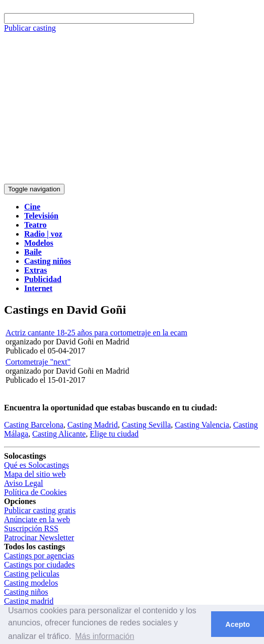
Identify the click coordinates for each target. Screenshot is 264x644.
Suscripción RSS (31, 528)
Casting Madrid (93, 425)
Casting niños (26, 592)
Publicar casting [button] (30, 28)
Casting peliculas (32, 574)
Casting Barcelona (34, 425)
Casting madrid (29, 601)
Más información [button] (105, 636)
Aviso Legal (23, 483)
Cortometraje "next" (38, 362)
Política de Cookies (35, 492)
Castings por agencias (39, 556)
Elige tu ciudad (114, 434)
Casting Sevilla (146, 425)
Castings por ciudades (39, 565)
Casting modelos (31, 583)
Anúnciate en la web (37, 519)
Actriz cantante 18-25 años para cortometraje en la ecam (96, 333)
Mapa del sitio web (35, 474)
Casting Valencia (202, 425)
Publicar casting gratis (40, 510)
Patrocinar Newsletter (39, 538)
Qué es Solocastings (37, 465)
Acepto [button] (238, 624)
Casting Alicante (59, 434)
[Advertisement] (132, 108)
